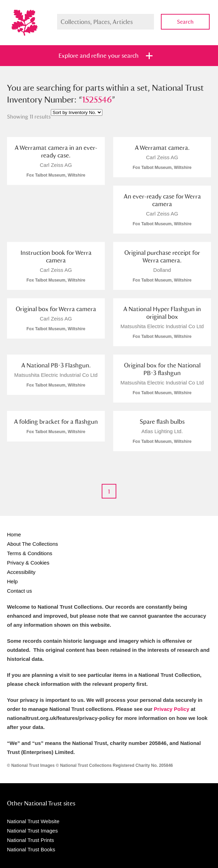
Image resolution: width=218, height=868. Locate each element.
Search (185, 22)
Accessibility (21, 572)
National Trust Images (32, 831)
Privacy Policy (172, 709)
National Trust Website (33, 821)
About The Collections (32, 544)
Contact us (20, 591)
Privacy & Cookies (28, 563)
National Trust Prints (30, 840)
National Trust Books (31, 849)
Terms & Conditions (30, 553)
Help (12, 581)
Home (14, 534)
